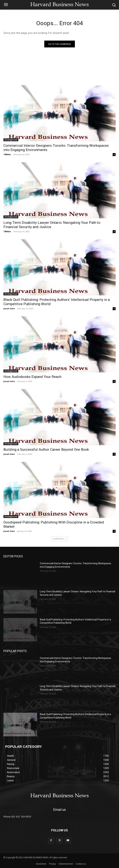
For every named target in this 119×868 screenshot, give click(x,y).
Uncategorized (11, 140)
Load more (60, 539)
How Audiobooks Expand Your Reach (32, 377)
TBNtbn (7, 154)
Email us (59, 810)
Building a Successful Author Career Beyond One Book (46, 449)
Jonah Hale (9, 308)
